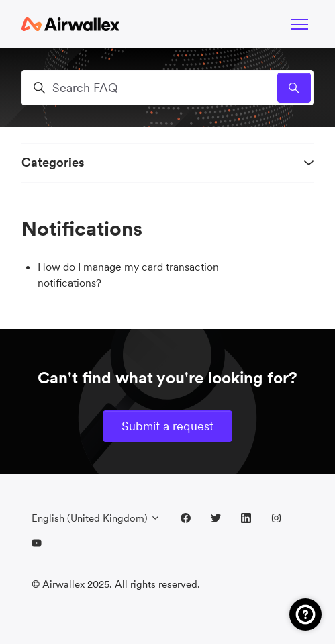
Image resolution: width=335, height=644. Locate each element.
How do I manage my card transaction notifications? (128, 275)
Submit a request (167, 426)
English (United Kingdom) (96, 518)
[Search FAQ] (167, 88)
